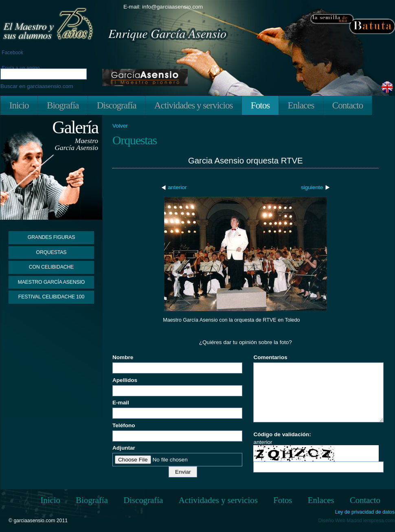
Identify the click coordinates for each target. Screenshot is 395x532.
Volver (120, 126)
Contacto (348, 105)
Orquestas (52, 252)
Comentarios (270, 357)
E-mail (121, 403)
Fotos (260, 105)
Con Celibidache (51, 267)
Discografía (117, 105)
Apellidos (125, 380)
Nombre (123, 357)
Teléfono (124, 425)
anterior (177, 187)
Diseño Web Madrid (340, 521)
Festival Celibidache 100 (51, 297)
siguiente (312, 187)
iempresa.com (379, 521)
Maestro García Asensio (52, 282)
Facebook (12, 53)
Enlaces (301, 105)
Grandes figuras (51, 237)
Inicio (19, 105)
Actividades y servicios (194, 105)
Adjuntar (124, 448)
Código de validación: (282, 434)
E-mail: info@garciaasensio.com (163, 7)
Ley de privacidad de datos (365, 512)
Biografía (63, 105)
